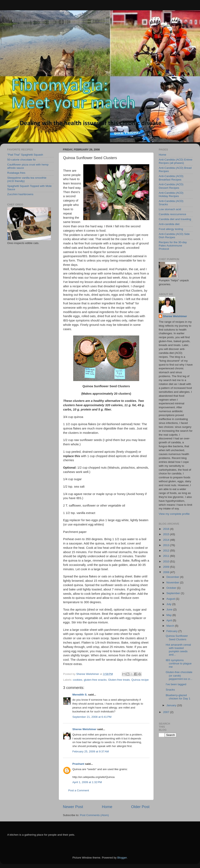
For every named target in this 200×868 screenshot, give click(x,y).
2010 (167, 561)
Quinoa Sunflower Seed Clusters (177, 638)
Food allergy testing (171, 229)
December (173, 577)
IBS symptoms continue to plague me (179, 663)
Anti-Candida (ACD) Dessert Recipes (171, 186)
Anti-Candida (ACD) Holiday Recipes (171, 194)
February (172, 631)
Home (107, 807)
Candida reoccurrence (172, 214)
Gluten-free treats (119, 680)
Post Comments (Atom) (94, 815)
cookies (78, 680)
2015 (167, 534)
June (170, 609)
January (172, 705)
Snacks (170, 690)
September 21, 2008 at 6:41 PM (92, 717)
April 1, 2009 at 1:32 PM (87, 782)
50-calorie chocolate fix (21, 160)
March (171, 626)
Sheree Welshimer (84, 729)
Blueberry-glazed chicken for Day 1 (178, 697)
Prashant (78, 764)
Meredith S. (80, 695)
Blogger (122, 858)
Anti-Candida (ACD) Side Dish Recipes (174, 236)
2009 (167, 567)
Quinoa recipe (140, 680)
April (170, 620)
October (172, 588)
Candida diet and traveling (175, 219)
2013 (167, 545)
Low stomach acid (170, 209)
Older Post (140, 807)
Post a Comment (79, 790)
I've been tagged (176, 684)
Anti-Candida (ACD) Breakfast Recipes (171, 178)
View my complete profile (174, 514)
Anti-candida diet (169, 224)
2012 (167, 551)
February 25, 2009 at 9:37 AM (91, 751)
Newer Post (73, 807)
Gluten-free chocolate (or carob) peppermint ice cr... (179, 675)
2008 (167, 572)
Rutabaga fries (16, 173)
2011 (167, 556)
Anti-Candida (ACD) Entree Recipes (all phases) (176, 161)
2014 (167, 540)
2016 (167, 529)
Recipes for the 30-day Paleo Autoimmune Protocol (173, 246)
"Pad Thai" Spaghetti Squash (25, 155)
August (171, 599)
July (169, 604)
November (173, 582)
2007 (167, 712)
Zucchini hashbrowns (20, 194)
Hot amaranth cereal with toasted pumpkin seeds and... (178, 650)
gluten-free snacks (95, 680)
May (169, 615)
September (174, 593)
